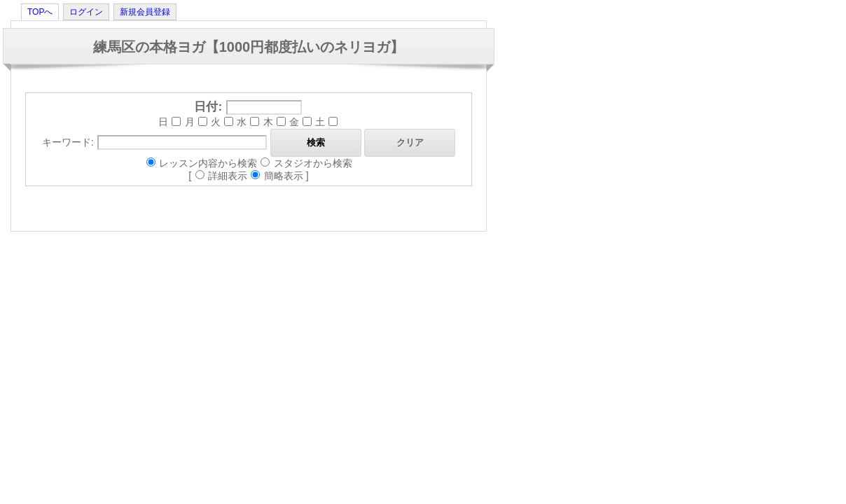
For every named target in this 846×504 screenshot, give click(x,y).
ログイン (86, 12)
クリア (410, 142)
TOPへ (40, 12)
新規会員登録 (145, 12)
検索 (316, 142)
